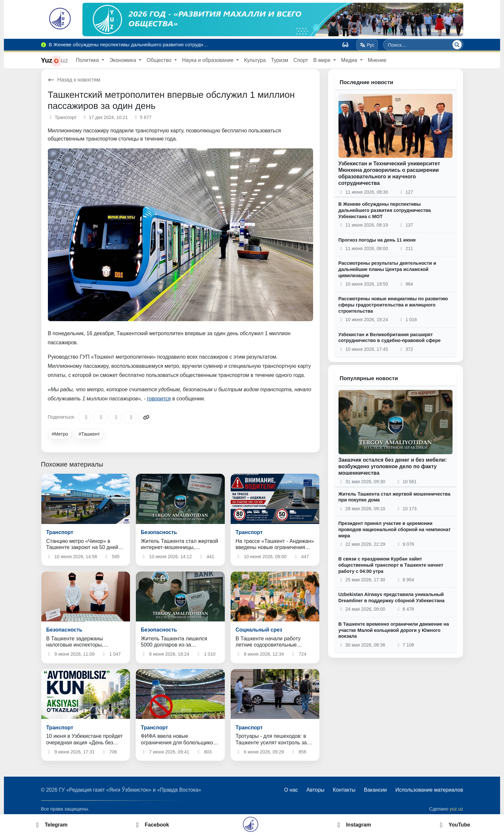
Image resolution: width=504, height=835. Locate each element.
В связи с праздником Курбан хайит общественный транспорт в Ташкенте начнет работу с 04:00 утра (391, 565)
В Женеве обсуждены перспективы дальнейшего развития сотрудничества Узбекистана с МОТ (385, 210)
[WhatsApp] (130, 417)
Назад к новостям (74, 80)
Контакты (344, 790)
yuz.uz (456, 809)
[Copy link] (145, 417)
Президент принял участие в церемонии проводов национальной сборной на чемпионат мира (395, 529)
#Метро (60, 434)
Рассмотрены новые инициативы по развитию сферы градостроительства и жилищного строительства (393, 305)
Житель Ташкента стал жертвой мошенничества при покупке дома (395, 497)
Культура (255, 60)
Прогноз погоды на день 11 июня (377, 240)
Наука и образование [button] (209, 60)
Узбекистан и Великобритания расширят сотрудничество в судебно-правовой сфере (390, 338)
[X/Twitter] (115, 417)
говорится (159, 399)
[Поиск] (457, 45)
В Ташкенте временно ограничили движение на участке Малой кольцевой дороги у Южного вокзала (394, 630)
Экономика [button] (123, 60)
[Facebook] (100, 417)
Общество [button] (160, 60)
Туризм (280, 60)
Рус (367, 45)
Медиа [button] (350, 60)
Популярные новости (369, 378)
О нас (291, 790)
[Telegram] (85, 417)
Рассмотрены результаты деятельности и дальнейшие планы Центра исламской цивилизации (387, 269)
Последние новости (367, 82)
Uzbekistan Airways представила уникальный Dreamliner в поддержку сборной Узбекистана (392, 597)
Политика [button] (88, 60)
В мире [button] (323, 60)
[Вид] (345, 45)
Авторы (316, 790)
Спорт (301, 60)
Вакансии (375, 790)
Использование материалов (429, 790)
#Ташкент (89, 434)
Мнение (377, 60)
